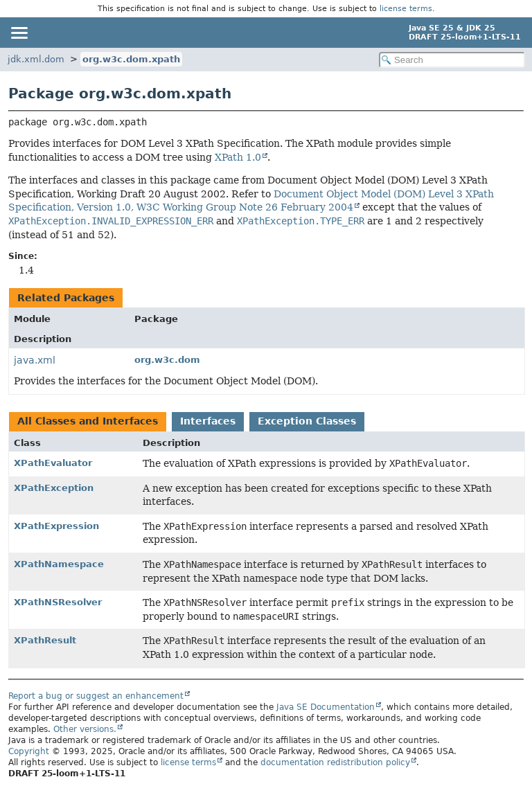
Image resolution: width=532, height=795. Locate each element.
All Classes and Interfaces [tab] (88, 421)
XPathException (54, 488)
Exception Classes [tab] (307, 421)
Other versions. (85, 729)
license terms (406, 9)
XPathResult (45, 640)
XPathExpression (56, 526)
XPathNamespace (59, 564)
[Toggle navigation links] (19, 33)
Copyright (29, 751)
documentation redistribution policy (335, 762)
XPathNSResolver (58, 602)
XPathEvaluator (53, 463)
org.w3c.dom (167, 360)
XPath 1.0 (238, 157)
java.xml (35, 360)
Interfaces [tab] (208, 421)
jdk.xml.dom (36, 59)
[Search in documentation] (452, 60)
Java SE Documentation (326, 707)
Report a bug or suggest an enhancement (96, 696)
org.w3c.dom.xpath (131, 59)
